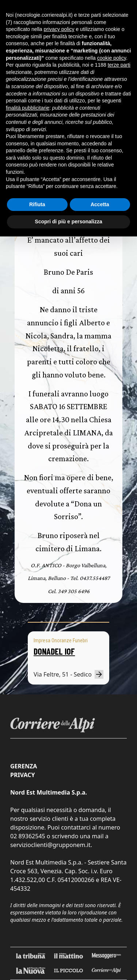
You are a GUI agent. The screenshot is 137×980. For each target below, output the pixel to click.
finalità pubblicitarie (28, 108)
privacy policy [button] (59, 29)
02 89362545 (28, 836)
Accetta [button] (100, 204)
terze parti (119, 65)
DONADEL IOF (54, 651)
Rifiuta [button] (37, 204)
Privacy (22, 775)
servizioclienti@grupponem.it (50, 845)
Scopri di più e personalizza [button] (68, 222)
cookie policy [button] (112, 58)
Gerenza (24, 766)
